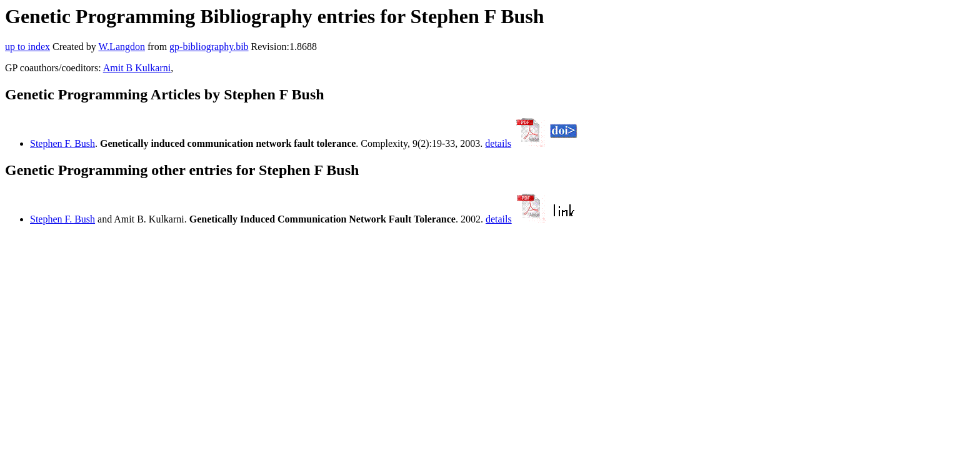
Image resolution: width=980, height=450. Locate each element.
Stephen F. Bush (62, 143)
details (498, 143)
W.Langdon (122, 47)
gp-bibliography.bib (209, 47)
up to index (27, 47)
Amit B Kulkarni (137, 68)
